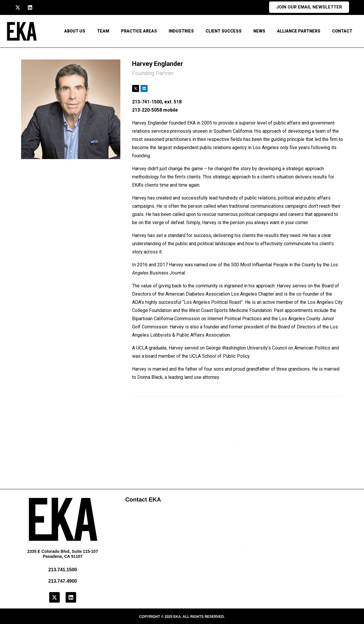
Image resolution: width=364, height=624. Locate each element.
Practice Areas (139, 31)
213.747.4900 (63, 581)
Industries (181, 31)
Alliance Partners (299, 31)
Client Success (224, 31)
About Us (75, 31)
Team (103, 31)
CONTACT (342, 31)
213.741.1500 (63, 570)
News (259, 31)
